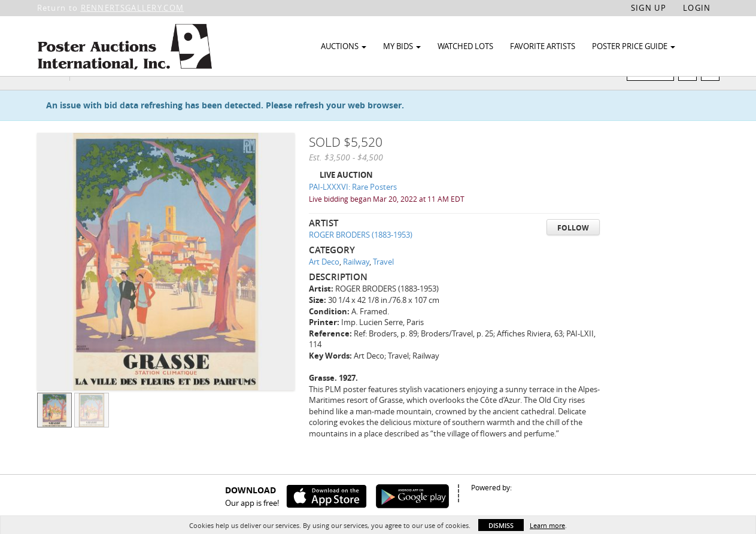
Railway (356, 285)
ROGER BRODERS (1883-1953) (361, 258)
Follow (573, 251)
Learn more (547, 525)
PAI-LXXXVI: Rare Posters (353, 210)
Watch (655, 95)
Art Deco (324, 285)
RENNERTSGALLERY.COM (133, 8)
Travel (383, 285)
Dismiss (501, 525)
